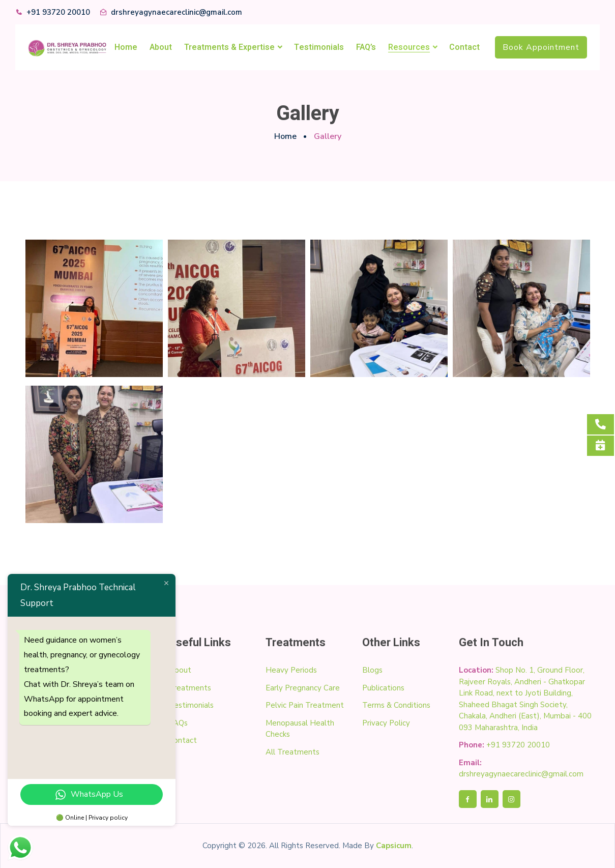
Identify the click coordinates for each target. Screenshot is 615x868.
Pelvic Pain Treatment (305, 705)
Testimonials (319, 47)
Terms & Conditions (396, 705)
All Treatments (292, 751)
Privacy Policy (386, 722)
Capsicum (394, 845)
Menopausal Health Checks (300, 728)
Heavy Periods (291, 670)
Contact (464, 47)
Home (126, 47)
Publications (383, 687)
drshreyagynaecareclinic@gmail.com (177, 12)
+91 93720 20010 (58, 12)
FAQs (178, 722)
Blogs (372, 670)
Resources (409, 47)
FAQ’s (366, 47)
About (161, 47)
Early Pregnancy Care (303, 687)
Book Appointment (541, 47)
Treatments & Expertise (229, 47)
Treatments (190, 687)
